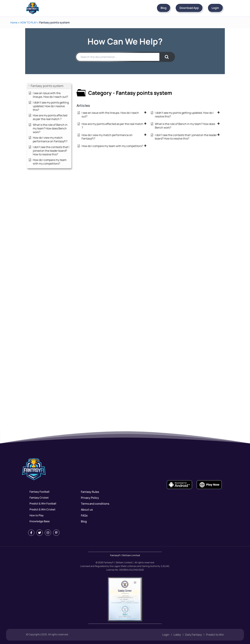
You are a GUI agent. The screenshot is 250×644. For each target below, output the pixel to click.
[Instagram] (48, 533)
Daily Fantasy (193, 635)
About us (87, 510)
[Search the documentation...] (118, 57)
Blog (147, 8)
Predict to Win (215, 635)
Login (212, 8)
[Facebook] (31, 533)
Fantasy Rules (90, 492)
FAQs (84, 515)
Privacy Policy (90, 498)
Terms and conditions (95, 504)
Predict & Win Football (43, 504)
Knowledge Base (39, 521)
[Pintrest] (56, 533)
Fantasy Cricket (38, 498)
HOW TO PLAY (29, 22)
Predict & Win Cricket (42, 510)
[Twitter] (40, 533)
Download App (179, 8)
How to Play (36, 515)
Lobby (177, 635)
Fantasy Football (39, 492)
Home (14, 22)
